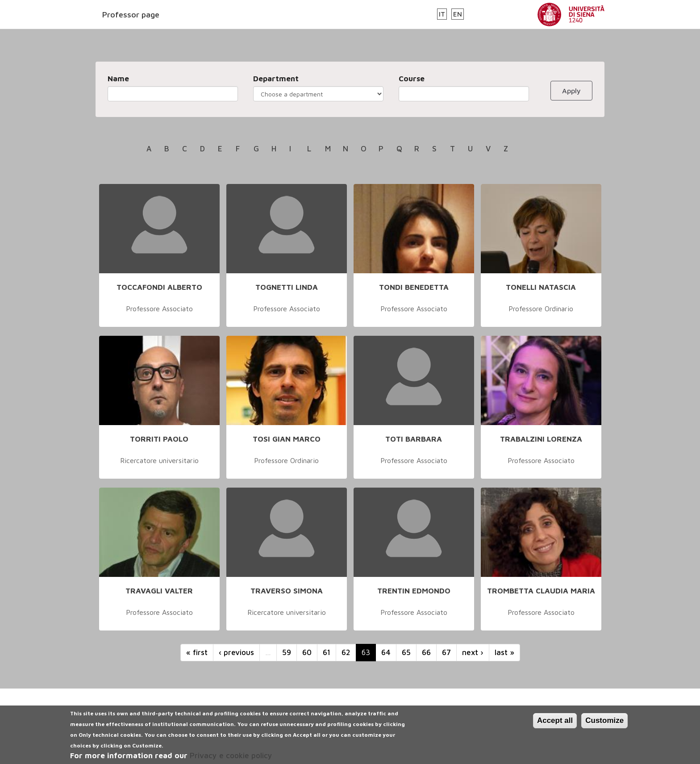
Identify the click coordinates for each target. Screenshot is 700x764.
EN (458, 14)
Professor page (131, 15)
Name (118, 79)
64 (386, 652)
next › (473, 652)
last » (504, 652)
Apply (571, 91)
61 (327, 652)
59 (287, 652)
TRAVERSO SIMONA (287, 591)
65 (406, 652)
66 (426, 652)
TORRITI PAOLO (159, 439)
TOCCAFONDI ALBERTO (159, 287)
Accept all (555, 726)
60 (307, 652)
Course (412, 79)
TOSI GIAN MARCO (287, 439)
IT (442, 14)
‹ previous (236, 652)
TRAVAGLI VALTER (159, 591)
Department (276, 79)
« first (197, 652)
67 (446, 652)
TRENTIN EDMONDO (414, 591)
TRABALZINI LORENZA (541, 439)
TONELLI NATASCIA (541, 287)
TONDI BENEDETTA (414, 287)
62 (346, 652)
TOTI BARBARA (414, 439)
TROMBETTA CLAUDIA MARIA (541, 591)
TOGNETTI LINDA (287, 287)
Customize (604, 726)
